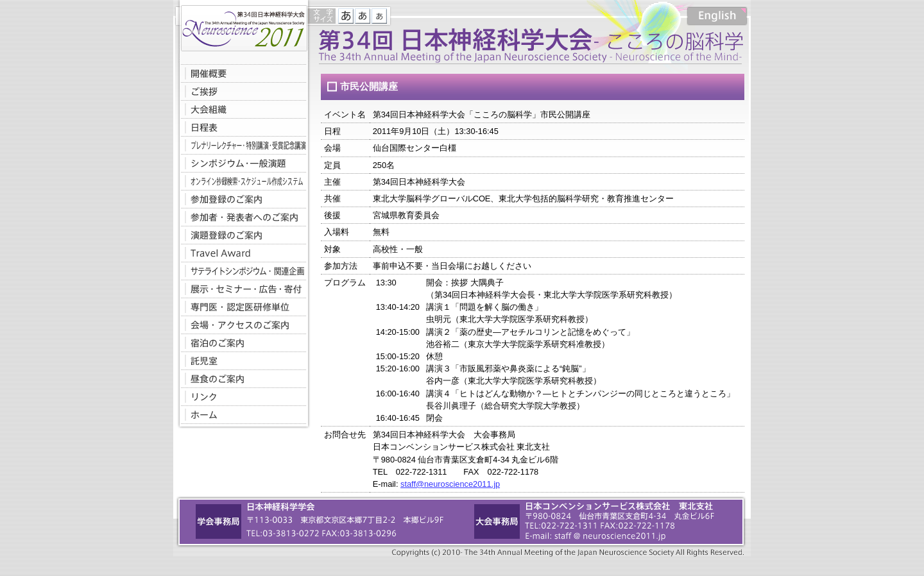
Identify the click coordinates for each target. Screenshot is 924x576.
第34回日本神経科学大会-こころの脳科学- (241, 26)
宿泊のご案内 (241, 343)
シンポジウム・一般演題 (241, 163)
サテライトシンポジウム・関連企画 (241, 271)
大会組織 (241, 109)
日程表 (241, 127)
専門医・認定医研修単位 (241, 307)
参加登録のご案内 (241, 199)
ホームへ (241, 414)
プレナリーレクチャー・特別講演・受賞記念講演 (241, 145)
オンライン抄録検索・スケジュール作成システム (241, 181)
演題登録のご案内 (241, 235)
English (717, 16)
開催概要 (241, 73)
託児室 (241, 360)
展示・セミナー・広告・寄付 (241, 289)
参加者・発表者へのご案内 (241, 217)
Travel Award (241, 253)
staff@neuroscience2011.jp (450, 484)
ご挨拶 (241, 91)
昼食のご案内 (241, 378)
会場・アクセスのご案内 (241, 325)
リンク (241, 396)
